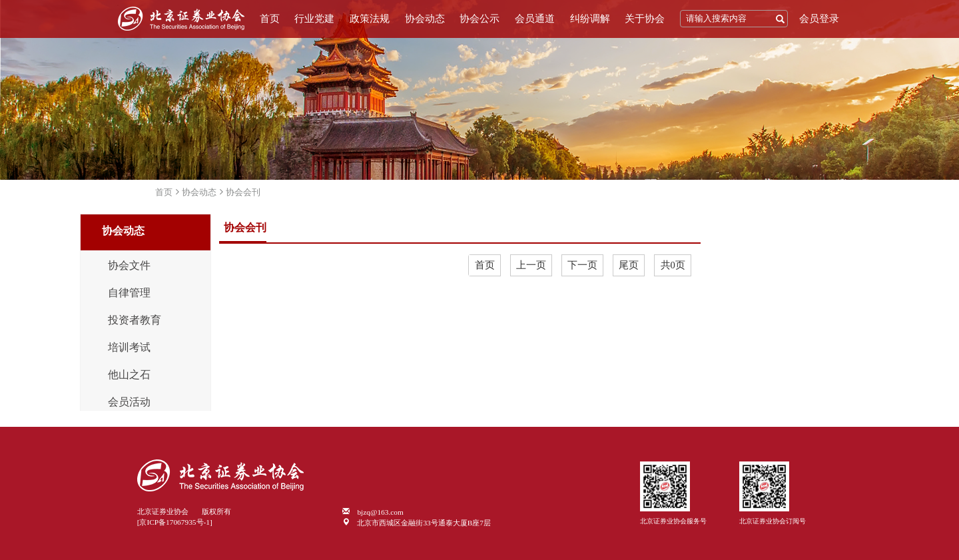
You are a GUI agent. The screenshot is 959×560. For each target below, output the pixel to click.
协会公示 (479, 19)
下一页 (582, 265)
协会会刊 (243, 192)
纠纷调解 (590, 19)
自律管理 (129, 293)
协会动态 (425, 19)
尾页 (629, 265)
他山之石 (129, 375)
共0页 (673, 265)
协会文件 (129, 266)
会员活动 (129, 402)
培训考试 (129, 348)
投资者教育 (135, 320)
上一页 (531, 265)
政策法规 (370, 19)
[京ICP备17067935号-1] (175, 522)
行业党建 (314, 19)
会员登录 (819, 19)
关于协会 (645, 19)
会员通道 (535, 19)
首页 (270, 19)
